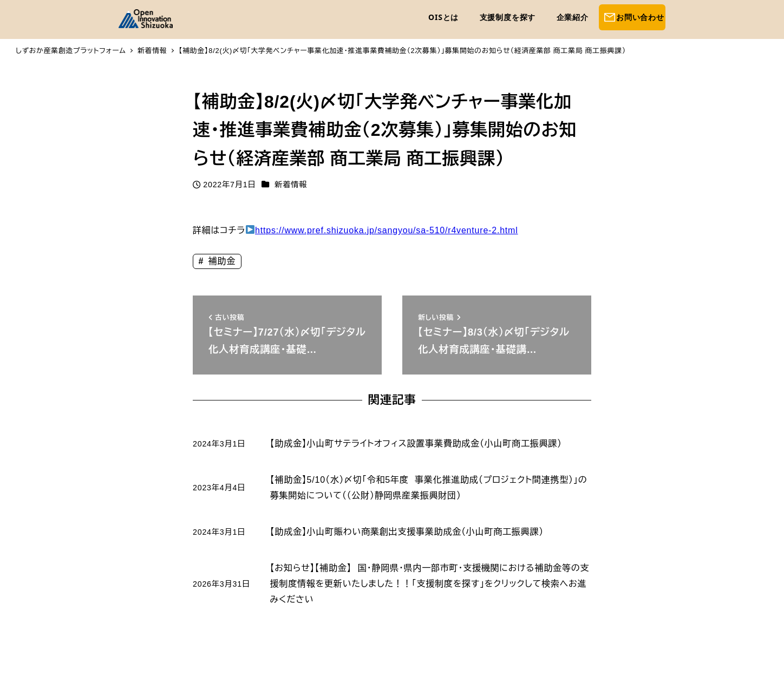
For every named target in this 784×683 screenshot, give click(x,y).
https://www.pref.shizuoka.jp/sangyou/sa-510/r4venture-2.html (387, 230)
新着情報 (291, 185)
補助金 (220, 261)
